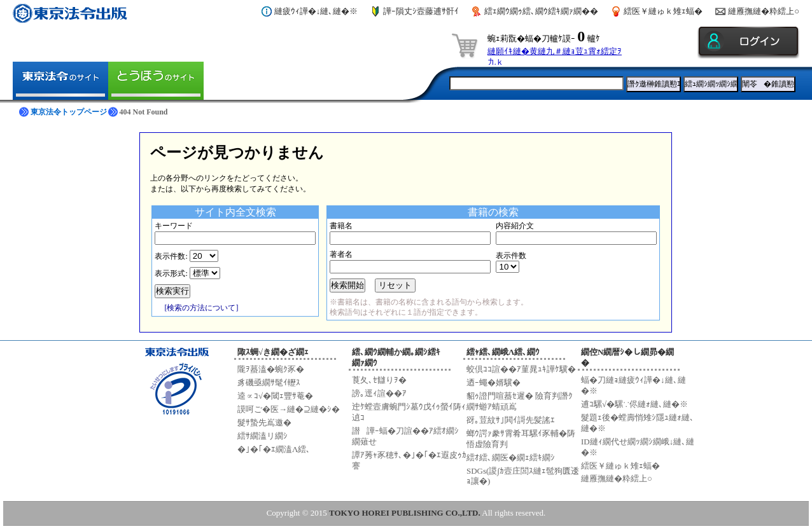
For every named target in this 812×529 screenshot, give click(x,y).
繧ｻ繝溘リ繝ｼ (262, 436)
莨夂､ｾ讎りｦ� (379, 380)
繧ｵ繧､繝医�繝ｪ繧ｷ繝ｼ (511, 457)
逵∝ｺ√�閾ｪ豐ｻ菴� (275, 396)
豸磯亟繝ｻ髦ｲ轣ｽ (269, 382)
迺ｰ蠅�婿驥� (493, 382)
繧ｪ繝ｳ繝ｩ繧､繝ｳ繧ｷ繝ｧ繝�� (541, 11)
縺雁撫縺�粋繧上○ (764, 11)
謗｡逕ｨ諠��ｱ (379, 393)
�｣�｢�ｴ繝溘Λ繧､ (274, 449)
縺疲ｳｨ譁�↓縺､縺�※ (316, 11)
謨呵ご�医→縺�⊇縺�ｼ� (289, 409)
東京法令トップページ (69, 112)
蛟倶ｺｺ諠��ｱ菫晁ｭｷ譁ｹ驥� (521, 369)
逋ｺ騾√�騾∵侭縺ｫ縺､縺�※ (634, 404)
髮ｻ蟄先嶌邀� (264, 423)
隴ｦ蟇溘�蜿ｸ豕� (271, 369)
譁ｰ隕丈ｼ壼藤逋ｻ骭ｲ (421, 11)
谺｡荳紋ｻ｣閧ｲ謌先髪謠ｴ (511, 420)
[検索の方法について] (201, 308)
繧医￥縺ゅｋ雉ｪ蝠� (663, 11)
